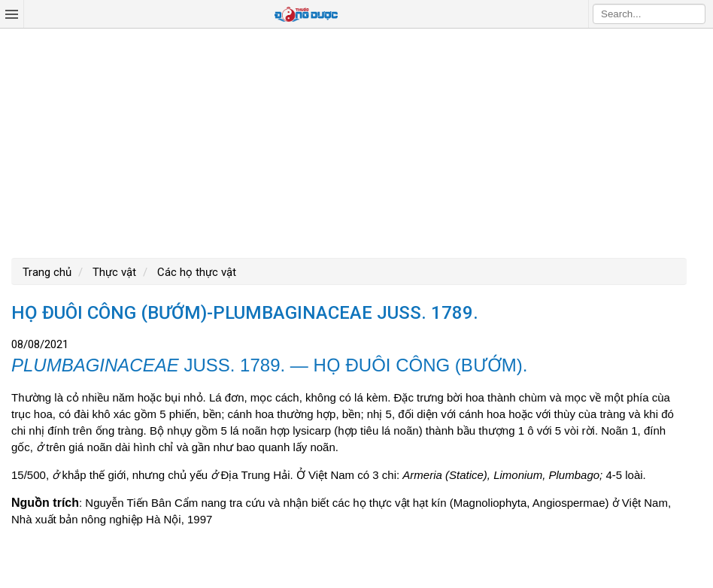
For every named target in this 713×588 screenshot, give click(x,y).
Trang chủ (47, 272)
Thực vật (113, 272)
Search (694, 14)
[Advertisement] (356, 141)
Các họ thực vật (195, 272)
